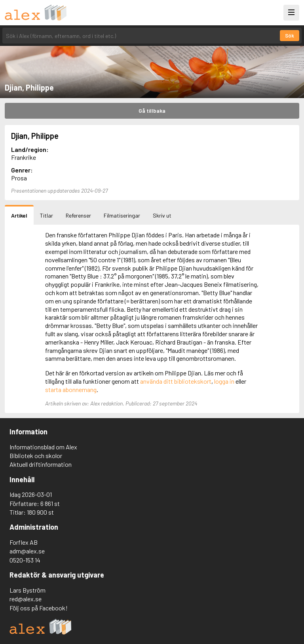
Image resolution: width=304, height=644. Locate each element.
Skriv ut (162, 215)
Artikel (19, 215)
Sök (290, 36)
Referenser (78, 215)
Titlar (47, 215)
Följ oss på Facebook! (39, 608)
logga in (224, 381)
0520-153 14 (25, 560)
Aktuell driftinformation (41, 464)
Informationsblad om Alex (43, 447)
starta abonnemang (71, 389)
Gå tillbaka (152, 111)
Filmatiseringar (122, 215)
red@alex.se (26, 599)
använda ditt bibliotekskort (176, 381)
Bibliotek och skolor (36, 456)
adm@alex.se (27, 551)
